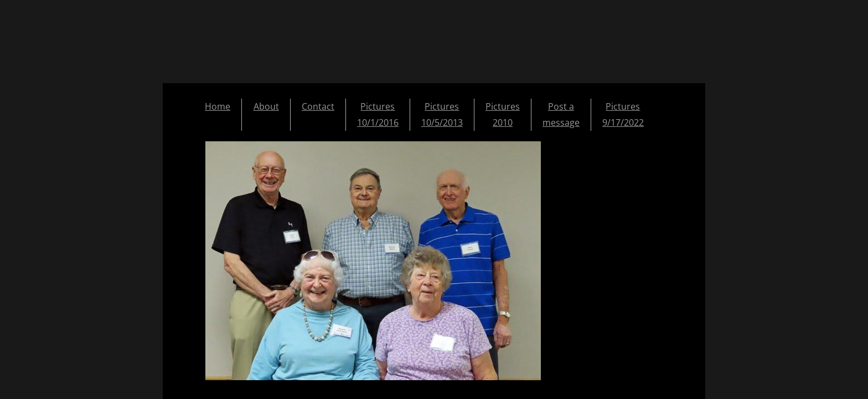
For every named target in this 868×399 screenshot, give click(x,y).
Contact (318, 106)
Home (218, 106)
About (266, 106)
